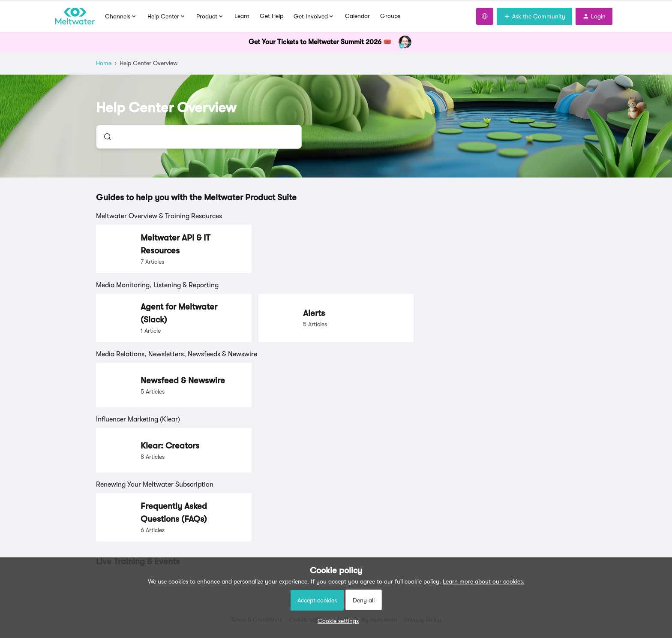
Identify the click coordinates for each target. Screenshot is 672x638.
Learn (242, 16)
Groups (390, 16)
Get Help (271, 16)
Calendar (357, 16)
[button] (336, 621)
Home (104, 63)
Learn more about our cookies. (484, 581)
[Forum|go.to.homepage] (75, 16)
